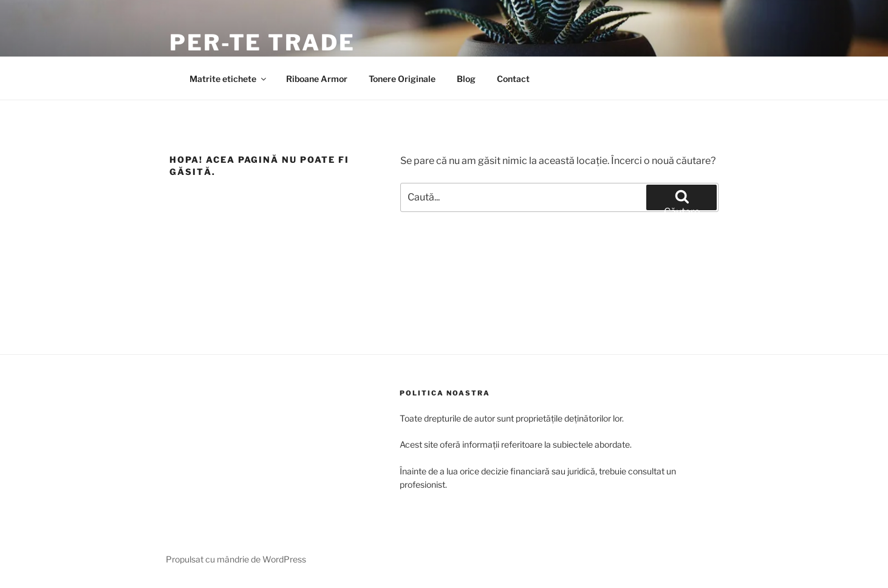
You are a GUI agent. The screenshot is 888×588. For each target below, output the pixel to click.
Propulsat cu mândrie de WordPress (236, 559)
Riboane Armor (317, 79)
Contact (513, 79)
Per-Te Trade (262, 43)
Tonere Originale (402, 79)
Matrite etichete (229, 79)
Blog (466, 79)
